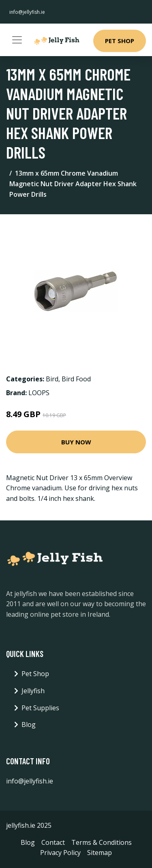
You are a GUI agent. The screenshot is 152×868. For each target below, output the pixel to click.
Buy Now (76, 442)
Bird (52, 379)
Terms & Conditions (102, 842)
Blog (29, 724)
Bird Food (76, 379)
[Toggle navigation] (17, 40)
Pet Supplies (40, 708)
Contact (53, 842)
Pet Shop (120, 41)
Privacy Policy (60, 853)
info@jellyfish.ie (27, 12)
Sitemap (100, 853)
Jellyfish (33, 691)
